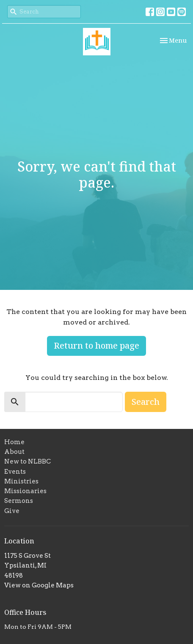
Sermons (19, 501)
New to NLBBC (28, 461)
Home (14, 442)
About (14, 452)
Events (15, 472)
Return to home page (96, 345)
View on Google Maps (39, 585)
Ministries (21, 481)
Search (146, 402)
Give (12, 511)
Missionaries (25, 491)
